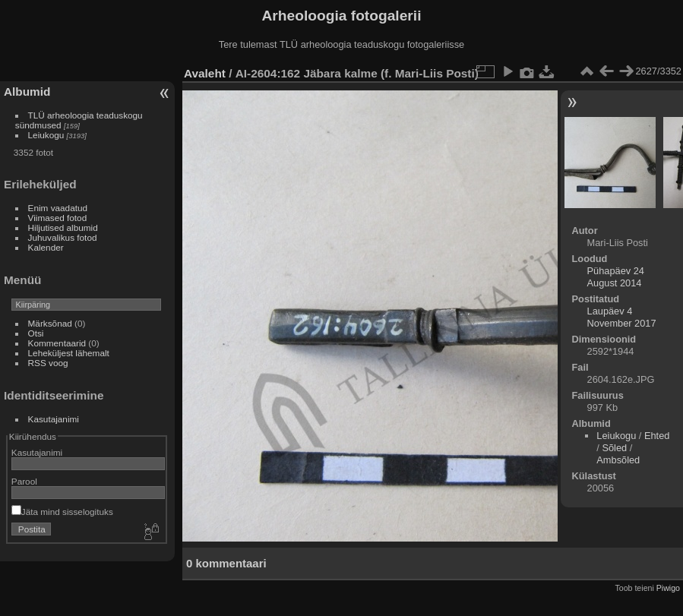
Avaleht (205, 73)
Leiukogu (46, 135)
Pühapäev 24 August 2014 (616, 277)
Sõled (614, 448)
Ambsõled (618, 460)
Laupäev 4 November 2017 (622, 317)
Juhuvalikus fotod (63, 237)
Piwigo (668, 588)
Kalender (46, 247)
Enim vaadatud (58, 208)
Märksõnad (50, 323)
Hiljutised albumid (63, 227)
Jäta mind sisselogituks (62, 512)
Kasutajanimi (54, 419)
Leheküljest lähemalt (69, 353)
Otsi (36, 333)
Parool (24, 481)
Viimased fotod (58, 218)
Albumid (27, 92)
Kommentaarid (57, 343)
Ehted (657, 436)
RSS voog (48, 363)
